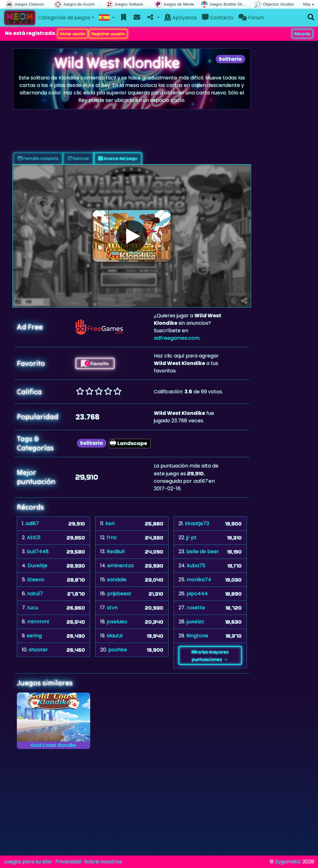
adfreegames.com (177, 338)
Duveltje (37, 566)
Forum (251, 18)
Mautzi (115, 636)
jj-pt (191, 537)
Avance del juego (118, 158)
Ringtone (197, 636)
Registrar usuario (108, 34)
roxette (196, 608)
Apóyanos (181, 18)
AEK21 (34, 537)
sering (34, 636)
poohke (118, 650)
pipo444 (197, 594)
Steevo (36, 580)
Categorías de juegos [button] (64, 18)
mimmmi (38, 622)
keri (110, 523)
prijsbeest (119, 594)
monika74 (199, 580)
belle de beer (203, 551)
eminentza (120, 566)
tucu (33, 608)
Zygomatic (288, 862)
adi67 (32, 523)
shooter (38, 650)
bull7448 (38, 551)
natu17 (35, 594)
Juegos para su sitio (28, 862)
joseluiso (117, 622)
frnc (112, 537)
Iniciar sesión (73, 34)
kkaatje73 (197, 523)
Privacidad (68, 862)
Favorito (95, 363)
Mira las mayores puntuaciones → (210, 655)
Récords (302, 34)
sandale (117, 580)
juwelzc (196, 622)
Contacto (218, 18)
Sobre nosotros (103, 862)
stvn (112, 608)
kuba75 (196, 566)
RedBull (116, 551)
